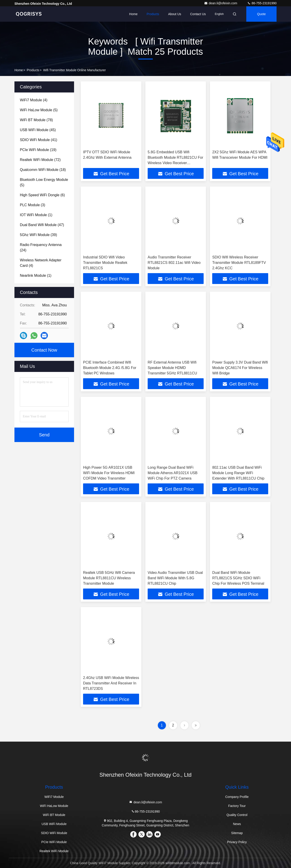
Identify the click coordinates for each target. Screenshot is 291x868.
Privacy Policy (237, 842)
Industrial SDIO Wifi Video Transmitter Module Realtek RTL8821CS (105, 263)
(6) (42, 195)
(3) (33, 205)
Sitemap (237, 833)
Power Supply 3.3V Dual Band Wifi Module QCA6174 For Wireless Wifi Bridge (240, 368)
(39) (38, 235)
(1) (36, 215)
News (237, 824)
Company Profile (237, 797)
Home (133, 14)
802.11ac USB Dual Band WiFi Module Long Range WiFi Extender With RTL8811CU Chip (238, 473)
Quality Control (237, 815)
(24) (41, 247)
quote (261, 14)
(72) (40, 160)
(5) (39, 110)
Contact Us (198, 14)
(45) (38, 130)
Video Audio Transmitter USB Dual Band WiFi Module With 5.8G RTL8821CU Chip (175, 578)
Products (153, 14)
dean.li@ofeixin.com (221, 3)
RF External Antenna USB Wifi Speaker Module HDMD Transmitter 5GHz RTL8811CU (172, 368)
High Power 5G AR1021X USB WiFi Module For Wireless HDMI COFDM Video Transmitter (109, 473)
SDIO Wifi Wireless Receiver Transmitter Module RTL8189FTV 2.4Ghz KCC (239, 263)
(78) (36, 120)
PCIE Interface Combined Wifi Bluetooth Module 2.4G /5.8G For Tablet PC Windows (110, 368)
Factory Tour (237, 806)
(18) (43, 170)
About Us (175, 14)
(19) (38, 150)
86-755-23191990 (262, 3)
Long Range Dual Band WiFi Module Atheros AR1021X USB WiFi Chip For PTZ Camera (173, 473)
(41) (38, 140)
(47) (42, 225)
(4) (34, 100)
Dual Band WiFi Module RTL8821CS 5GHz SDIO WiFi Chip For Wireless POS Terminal (238, 578)
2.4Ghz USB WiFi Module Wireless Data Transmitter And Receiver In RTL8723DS (111, 683)
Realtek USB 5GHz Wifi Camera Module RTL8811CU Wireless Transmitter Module (109, 578)
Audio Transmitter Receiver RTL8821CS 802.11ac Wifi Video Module (174, 263)
